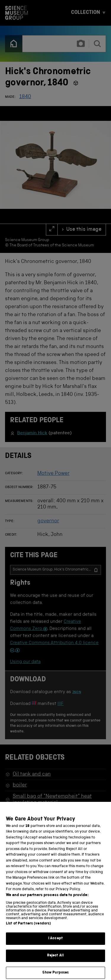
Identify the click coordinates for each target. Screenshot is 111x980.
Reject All (55, 961)
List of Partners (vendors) (28, 929)
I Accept (55, 944)
